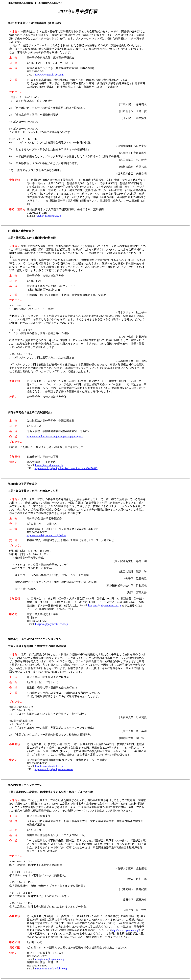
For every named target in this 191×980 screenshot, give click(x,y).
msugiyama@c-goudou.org (50, 959)
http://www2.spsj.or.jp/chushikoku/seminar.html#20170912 (66, 468)
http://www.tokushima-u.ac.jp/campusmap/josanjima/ (55, 436)
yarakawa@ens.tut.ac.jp (48, 216)
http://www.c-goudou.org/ (125, 930)
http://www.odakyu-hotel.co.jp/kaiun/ (47, 535)
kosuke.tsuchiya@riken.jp (49, 766)
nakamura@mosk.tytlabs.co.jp (51, 969)
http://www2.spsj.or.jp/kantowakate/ (54, 769)
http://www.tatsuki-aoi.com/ (49, 75)
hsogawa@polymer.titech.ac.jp (105, 605)
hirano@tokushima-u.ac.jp (49, 465)
